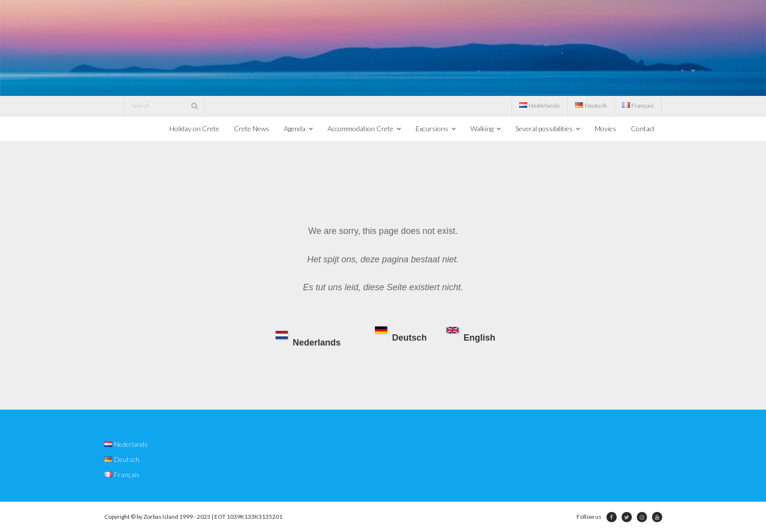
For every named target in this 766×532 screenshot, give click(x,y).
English (471, 335)
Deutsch (401, 335)
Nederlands (308, 339)
